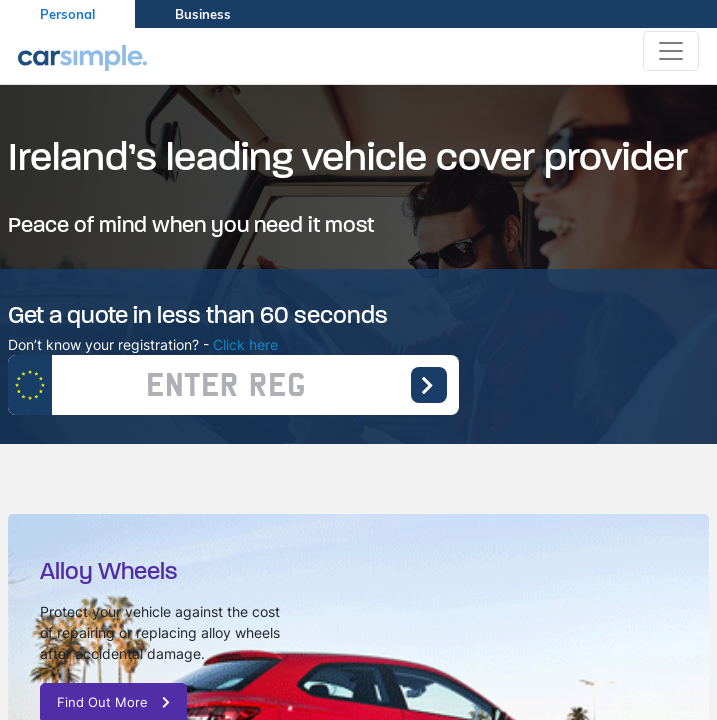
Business (203, 14)
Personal (67, 14)
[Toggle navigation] (671, 51)
